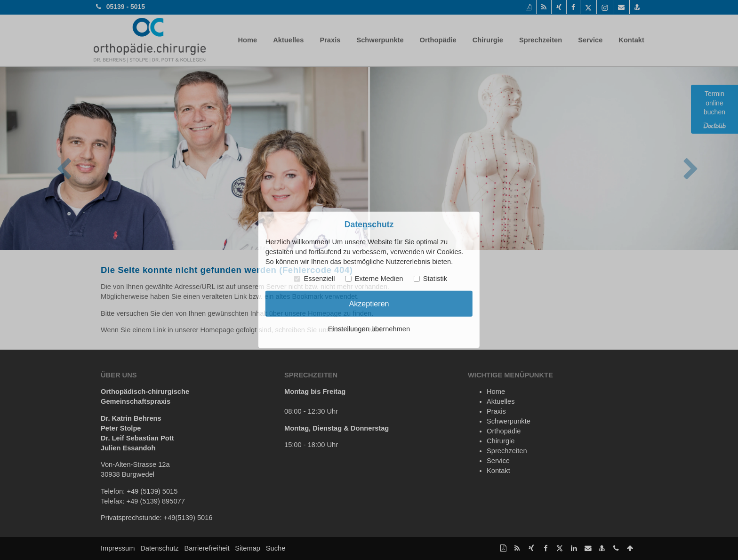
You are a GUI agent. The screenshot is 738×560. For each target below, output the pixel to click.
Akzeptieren (369, 304)
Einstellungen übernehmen (369, 329)
